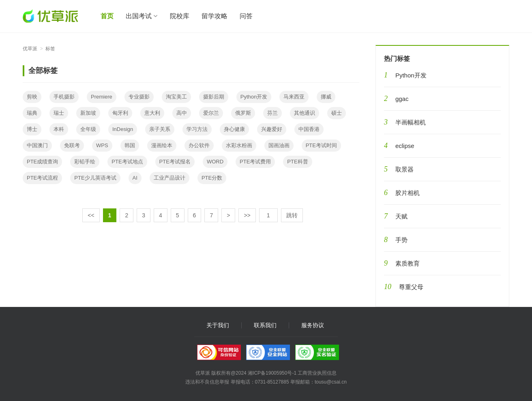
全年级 (88, 129)
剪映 (32, 97)
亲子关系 (160, 129)
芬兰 (272, 113)
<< (91, 215)
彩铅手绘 (85, 162)
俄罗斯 (243, 113)
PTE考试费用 (255, 162)
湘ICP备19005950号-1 (272, 373)
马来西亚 (294, 97)
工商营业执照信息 (317, 373)
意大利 (152, 113)
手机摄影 (64, 97)
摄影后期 (214, 97)
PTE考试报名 (175, 162)
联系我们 (265, 325)
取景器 (404, 169)
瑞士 (59, 113)
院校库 (180, 16)
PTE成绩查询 (42, 162)
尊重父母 (411, 287)
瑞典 (32, 113)
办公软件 (199, 145)
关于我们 (218, 325)
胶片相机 (408, 193)
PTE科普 (297, 162)
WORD (215, 162)
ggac (402, 99)
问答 (246, 16)
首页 (107, 16)
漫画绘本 (162, 145)
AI (135, 178)
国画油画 (279, 145)
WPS (102, 145)
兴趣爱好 (272, 129)
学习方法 (197, 129)
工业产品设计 (169, 178)
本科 (59, 129)
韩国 (130, 145)
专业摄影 (139, 97)
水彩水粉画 (239, 145)
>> (247, 215)
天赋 (401, 216)
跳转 (292, 215)
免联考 (72, 145)
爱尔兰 (211, 113)
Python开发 (254, 97)
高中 (182, 113)
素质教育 (408, 263)
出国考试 (139, 16)
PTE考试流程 (42, 178)
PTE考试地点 (127, 162)
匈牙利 (120, 113)
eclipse (405, 146)
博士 (32, 129)
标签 (50, 49)
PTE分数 (212, 178)
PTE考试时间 (321, 145)
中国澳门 (37, 145)
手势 (401, 240)
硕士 (337, 113)
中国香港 (309, 129)
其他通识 (305, 113)
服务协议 (313, 325)
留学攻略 (215, 16)
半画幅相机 (411, 122)
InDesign (123, 129)
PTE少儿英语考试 (95, 178)
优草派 (30, 49)
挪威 (326, 97)
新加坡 (88, 113)
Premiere (102, 97)
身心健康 (234, 129)
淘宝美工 (176, 97)
